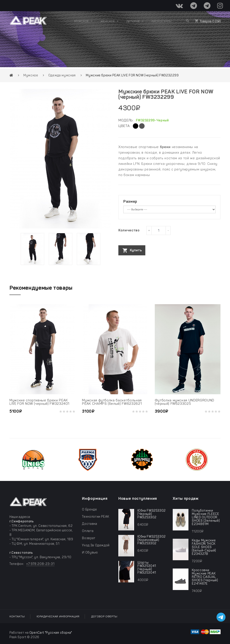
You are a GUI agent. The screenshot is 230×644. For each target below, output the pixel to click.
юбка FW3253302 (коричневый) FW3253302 (152, 540)
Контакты (17, 616)
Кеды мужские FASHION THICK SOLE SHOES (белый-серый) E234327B (204, 547)
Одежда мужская (62, 75)
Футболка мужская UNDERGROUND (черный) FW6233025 (185, 402)
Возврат (89, 538)
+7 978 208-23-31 (40, 564)
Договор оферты (104, 616)
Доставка (90, 524)
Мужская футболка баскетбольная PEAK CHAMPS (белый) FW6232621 (112, 402)
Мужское (31, 75)
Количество (129, 230)
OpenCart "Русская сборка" (51, 633)
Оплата (88, 531)
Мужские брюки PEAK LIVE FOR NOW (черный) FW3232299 (132, 75)
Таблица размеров (132, 260)
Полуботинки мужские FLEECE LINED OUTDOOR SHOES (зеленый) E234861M (206, 517)
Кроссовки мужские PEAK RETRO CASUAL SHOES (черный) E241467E (205, 577)
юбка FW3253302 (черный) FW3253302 (152, 514)
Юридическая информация (58, 616)
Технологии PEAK (96, 517)
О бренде (89, 509)
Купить (136, 250)
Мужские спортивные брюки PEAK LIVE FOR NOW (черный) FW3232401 (39, 402)
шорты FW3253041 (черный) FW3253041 (147, 568)
